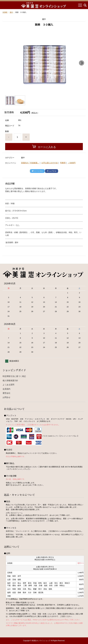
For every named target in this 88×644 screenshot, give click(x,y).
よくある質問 (8, 385)
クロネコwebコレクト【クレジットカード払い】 (61, 436)
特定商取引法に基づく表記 (14, 376)
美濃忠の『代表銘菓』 (30, 163)
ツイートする (37, 171)
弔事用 (63, 163)
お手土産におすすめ (50, 163)
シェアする (52, 171)
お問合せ (6, 397)
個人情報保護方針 (10, 380)
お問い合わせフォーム (14, 513)
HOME (5, 12)
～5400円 (72, 163)
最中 (11, 12)
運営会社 (6, 393)
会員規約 (6, 389)
